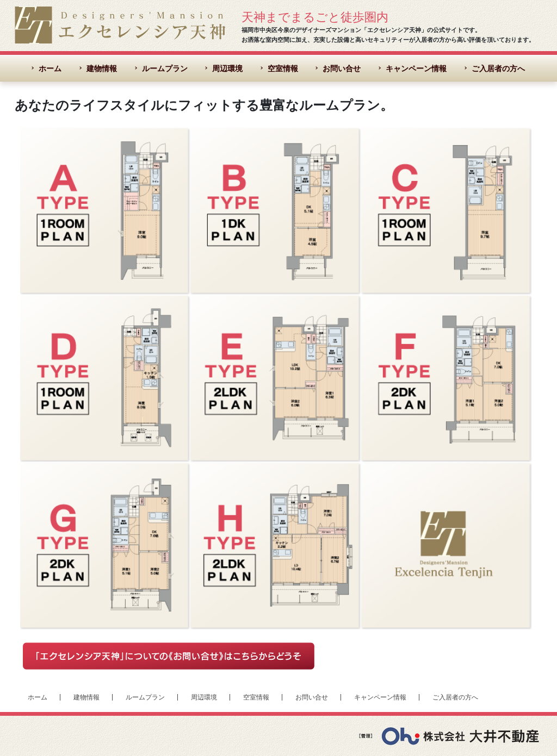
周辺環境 (227, 68)
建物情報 (102, 68)
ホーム (50, 68)
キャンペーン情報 (416, 68)
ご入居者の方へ (498, 68)
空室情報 (283, 68)
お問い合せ (342, 68)
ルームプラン (165, 68)
